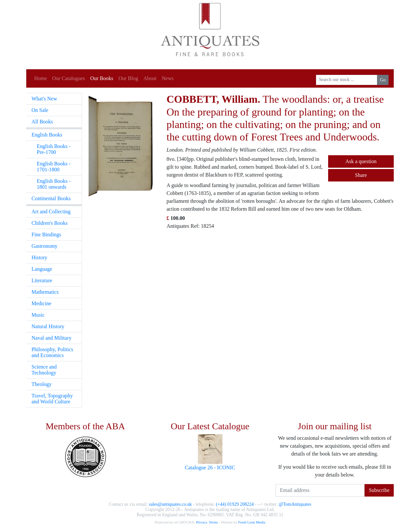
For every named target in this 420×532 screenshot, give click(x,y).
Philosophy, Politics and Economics (52, 352)
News (168, 78)
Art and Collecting (51, 212)
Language (42, 269)
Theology (42, 384)
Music (38, 315)
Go (383, 80)
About (150, 78)
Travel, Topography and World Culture (52, 399)
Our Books (102, 78)
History (39, 257)
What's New (44, 99)
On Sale (40, 110)
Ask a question (361, 161)
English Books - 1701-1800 (54, 167)
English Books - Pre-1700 (54, 149)
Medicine (41, 303)
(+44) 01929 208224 (235, 504)
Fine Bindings (46, 234)
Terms (213, 522)
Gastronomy (44, 246)
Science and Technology (44, 370)
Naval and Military (52, 338)
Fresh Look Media (252, 522)
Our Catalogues (69, 78)
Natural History (48, 326)
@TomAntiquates (295, 504)
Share (361, 175)
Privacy (201, 522)
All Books (42, 122)
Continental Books (51, 198)
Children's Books (50, 223)
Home (41, 78)
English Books (47, 135)
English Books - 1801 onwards (54, 184)
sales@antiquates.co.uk (170, 504)
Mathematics (45, 292)
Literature (42, 280)
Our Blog (128, 78)
